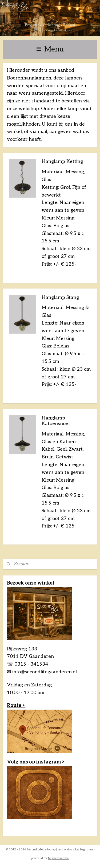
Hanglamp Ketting (62, 161)
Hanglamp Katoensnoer (56, 421)
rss (60, 849)
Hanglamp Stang (60, 297)
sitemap (50, 849)
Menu (50, 49)
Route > (16, 705)
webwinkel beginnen (78, 849)
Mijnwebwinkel (59, 858)
